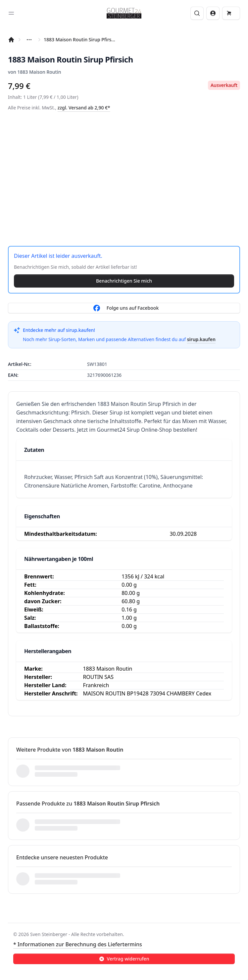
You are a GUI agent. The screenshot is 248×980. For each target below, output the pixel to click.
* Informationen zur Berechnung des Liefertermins (78, 944)
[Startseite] (11, 40)
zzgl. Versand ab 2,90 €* (84, 108)
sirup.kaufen (201, 339)
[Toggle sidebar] (11, 13)
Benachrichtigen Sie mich (124, 281)
